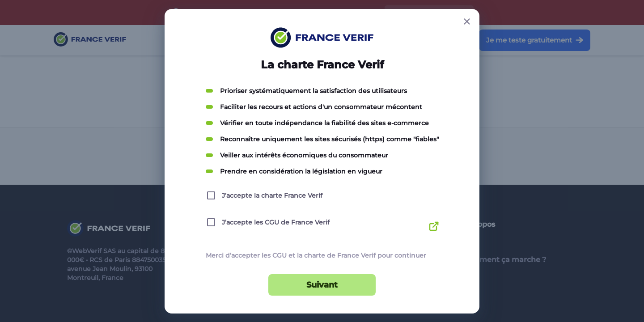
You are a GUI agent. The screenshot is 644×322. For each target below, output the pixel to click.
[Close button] (467, 21)
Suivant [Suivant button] (322, 285)
